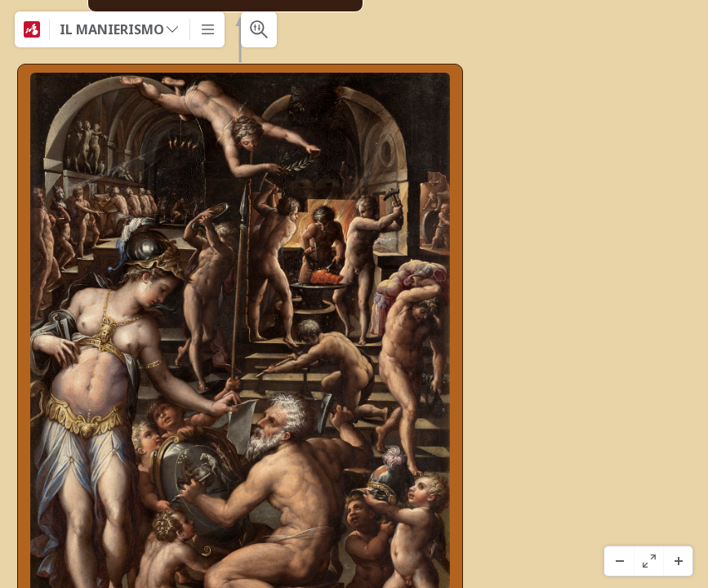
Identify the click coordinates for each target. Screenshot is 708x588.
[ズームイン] (678, 561)
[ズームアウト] (619, 561)
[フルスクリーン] (648, 561)
